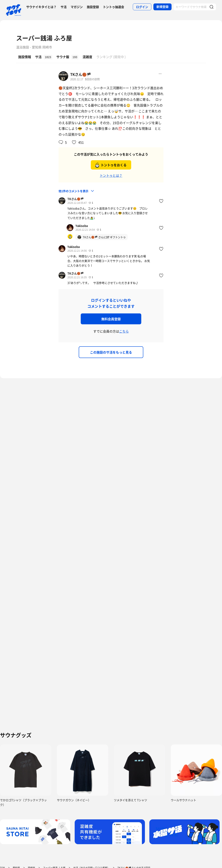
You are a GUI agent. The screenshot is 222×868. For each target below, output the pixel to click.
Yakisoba (82, 226)
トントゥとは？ (111, 175)
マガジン (77, 7)
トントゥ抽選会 (114, 7)
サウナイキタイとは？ (41, 7)
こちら (124, 331)
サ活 (64, 7)
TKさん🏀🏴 (81, 74)
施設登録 (93, 7)
